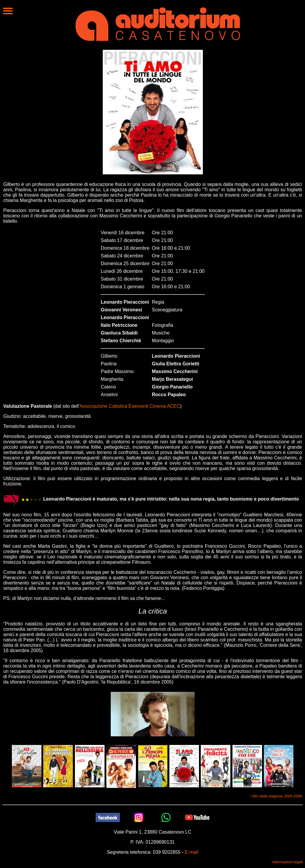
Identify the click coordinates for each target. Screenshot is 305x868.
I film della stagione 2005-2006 (276, 796)
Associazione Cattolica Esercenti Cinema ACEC (130, 406)
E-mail (191, 852)
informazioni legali (288, 862)
